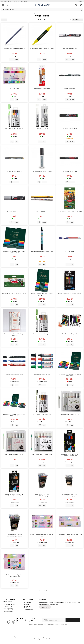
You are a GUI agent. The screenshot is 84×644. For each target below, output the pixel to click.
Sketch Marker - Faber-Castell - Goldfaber (14, 48)
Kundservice (27, 603)
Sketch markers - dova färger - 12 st (70, 414)
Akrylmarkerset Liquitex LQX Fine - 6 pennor (70, 294)
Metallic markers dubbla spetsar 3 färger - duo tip (70, 535)
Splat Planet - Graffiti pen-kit (70, 334)
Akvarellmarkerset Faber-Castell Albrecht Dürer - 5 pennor (14, 252)
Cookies (26, 608)
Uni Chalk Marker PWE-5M (70, 48)
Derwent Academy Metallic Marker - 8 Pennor (14, 294)
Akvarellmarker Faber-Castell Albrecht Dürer (42, 48)
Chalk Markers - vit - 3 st (42, 129)
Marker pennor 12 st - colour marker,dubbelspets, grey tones (70, 495)
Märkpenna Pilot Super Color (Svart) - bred (42, 251)
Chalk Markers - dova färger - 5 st (42, 414)
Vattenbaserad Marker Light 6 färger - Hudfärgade (14, 335)
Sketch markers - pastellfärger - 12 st (14, 454)
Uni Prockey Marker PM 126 (70, 129)
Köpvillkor (27, 604)
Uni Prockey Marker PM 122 (70, 171)
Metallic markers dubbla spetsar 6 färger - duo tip (42, 535)
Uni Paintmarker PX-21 (42, 211)
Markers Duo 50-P (14, 89)
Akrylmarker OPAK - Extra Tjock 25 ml (42, 171)
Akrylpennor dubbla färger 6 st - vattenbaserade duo (14, 576)
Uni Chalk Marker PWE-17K (14, 211)
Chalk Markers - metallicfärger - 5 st (42, 334)
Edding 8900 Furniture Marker (42, 89)
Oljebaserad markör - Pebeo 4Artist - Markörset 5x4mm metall (14, 495)
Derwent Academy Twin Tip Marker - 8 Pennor (70, 211)
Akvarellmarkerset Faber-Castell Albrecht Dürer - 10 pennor (42, 294)
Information (80, 1)
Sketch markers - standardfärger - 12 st (42, 454)
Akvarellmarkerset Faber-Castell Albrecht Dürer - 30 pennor (14, 415)
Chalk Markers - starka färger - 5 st (14, 129)
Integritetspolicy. (62, 624)
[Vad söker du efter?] (42, 10)
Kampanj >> (24, 1)
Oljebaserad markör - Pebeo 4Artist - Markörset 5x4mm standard (70, 455)
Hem (2, 13)
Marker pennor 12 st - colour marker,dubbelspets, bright (42, 495)
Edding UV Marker (70, 251)
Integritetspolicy (29, 610)
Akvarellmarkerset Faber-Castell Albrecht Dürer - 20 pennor (70, 375)
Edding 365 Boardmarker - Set (42, 374)
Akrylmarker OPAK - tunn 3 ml (14, 171)
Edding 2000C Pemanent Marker (14, 374)
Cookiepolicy (28, 606)
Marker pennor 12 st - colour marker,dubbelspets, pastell (14, 535)
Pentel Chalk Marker (70, 89)
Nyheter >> (16, 1)
